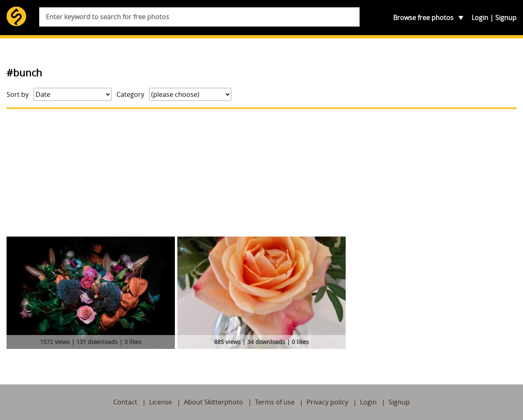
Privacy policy (327, 402)
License (161, 402)
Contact (125, 402)
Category (130, 94)
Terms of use (275, 402)
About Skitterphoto (213, 402)
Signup (506, 18)
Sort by (18, 94)
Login (480, 18)
